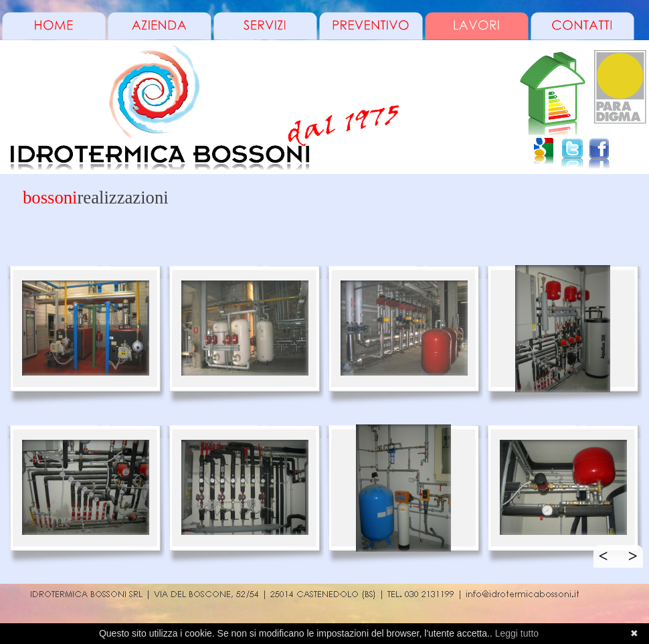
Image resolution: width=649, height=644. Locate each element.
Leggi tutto (517, 633)
